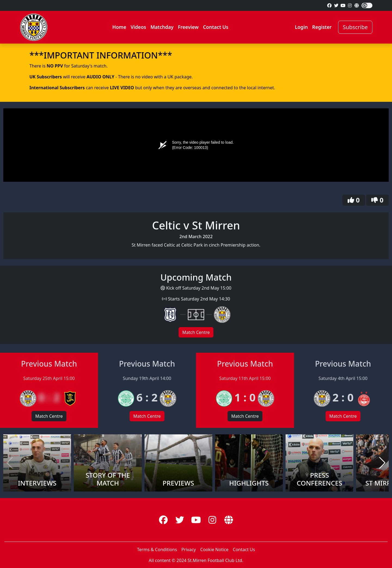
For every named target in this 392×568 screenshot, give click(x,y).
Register (322, 27)
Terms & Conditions (157, 549)
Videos (138, 27)
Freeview (188, 27)
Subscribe (355, 27)
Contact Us (216, 27)
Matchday (162, 27)
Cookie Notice (215, 549)
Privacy (189, 549)
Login (301, 27)
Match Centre (196, 332)
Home (119, 27)
